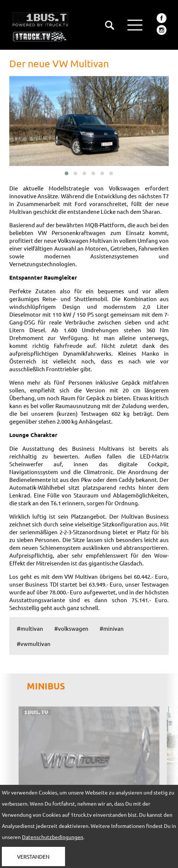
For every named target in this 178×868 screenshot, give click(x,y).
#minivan (112, 628)
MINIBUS (46, 686)
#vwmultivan (34, 644)
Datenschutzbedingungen (53, 837)
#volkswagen (71, 628)
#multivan (30, 628)
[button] (67, 173)
